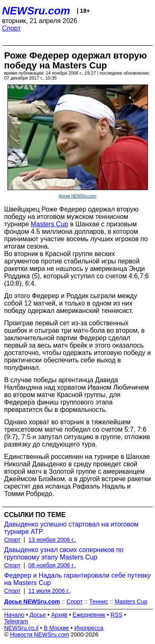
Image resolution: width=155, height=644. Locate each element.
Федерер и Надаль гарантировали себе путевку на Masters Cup (77, 579)
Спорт (11, 28)
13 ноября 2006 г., (52, 540)
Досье (38, 615)
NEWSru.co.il (21, 628)
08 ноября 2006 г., (52, 565)
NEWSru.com (36, 11)
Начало (14, 615)
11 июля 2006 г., (50, 591)
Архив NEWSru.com (77, 196)
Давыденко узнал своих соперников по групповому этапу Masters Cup (64, 554)
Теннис (99, 602)
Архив (59, 615)
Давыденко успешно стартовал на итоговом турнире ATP (71, 528)
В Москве (56, 628)
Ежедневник (89, 615)
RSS (116, 615)
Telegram (16, 621)
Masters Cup (49, 224)
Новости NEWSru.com (39, 635)
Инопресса (89, 628)
